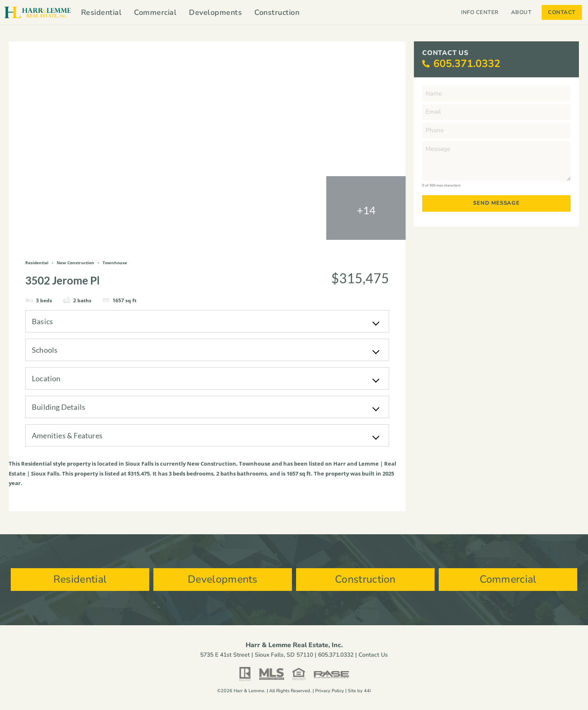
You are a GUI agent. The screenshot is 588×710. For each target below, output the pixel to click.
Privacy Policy (330, 691)
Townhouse (255, 464)
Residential (102, 12)
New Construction (212, 464)
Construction (277, 12)
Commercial (155, 12)
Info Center (480, 12)
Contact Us (373, 655)
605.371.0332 (467, 64)
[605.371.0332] (426, 64)
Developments (215, 12)
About (523, 12)
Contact (562, 12)
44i (367, 691)
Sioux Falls (139, 464)
